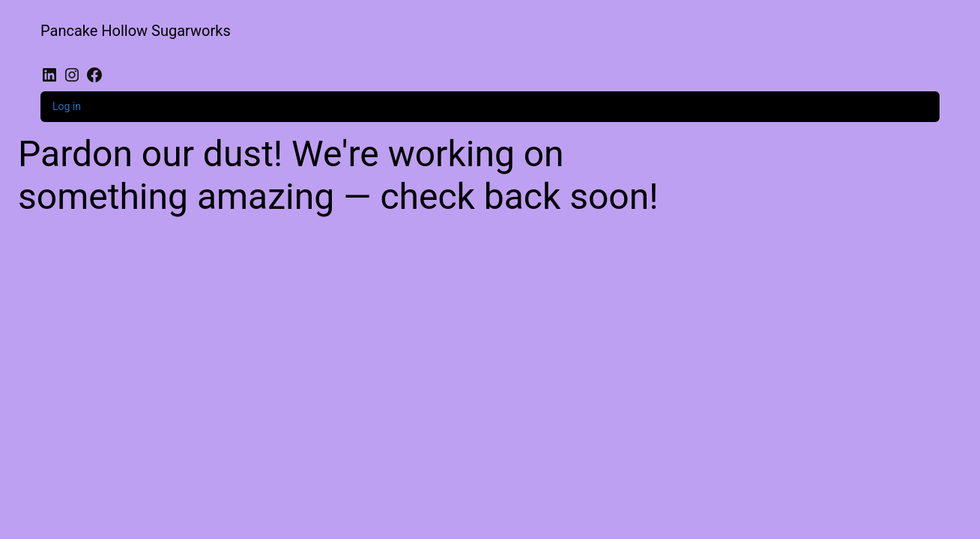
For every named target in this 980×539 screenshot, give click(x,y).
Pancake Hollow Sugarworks (136, 31)
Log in (67, 106)
